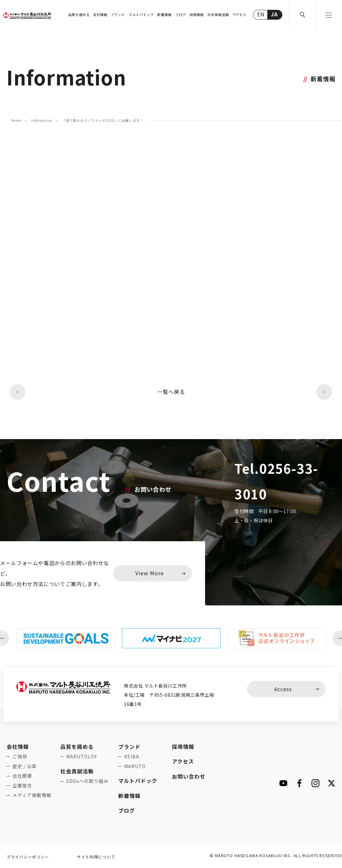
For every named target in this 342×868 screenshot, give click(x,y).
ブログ (181, 15)
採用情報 (197, 15)
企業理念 (22, 785)
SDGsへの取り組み (87, 781)
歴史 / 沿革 (25, 766)
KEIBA (132, 756)
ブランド (118, 15)
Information (42, 120)
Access (283, 689)
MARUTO (135, 766)
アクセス (239, 15)
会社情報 (100, 15)
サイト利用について (96, 857)
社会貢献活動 (218, 15)
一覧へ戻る (171, 392)
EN (261, 14)
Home (16, 120)
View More (150, 573)
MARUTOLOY (82, 756)
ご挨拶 (20, 756)
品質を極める (79, 15)
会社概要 (22, 776)
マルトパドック (141, 15)
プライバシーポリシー (28, 857)
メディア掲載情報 (32, 795)
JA (274, 14)
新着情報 (164, 15)
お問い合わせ (189, 776)
